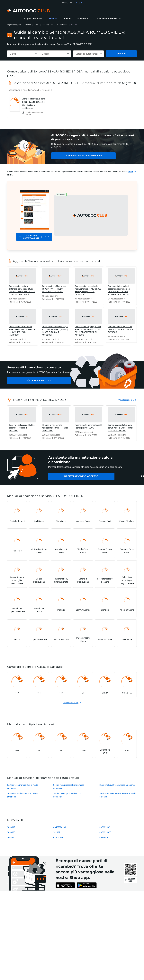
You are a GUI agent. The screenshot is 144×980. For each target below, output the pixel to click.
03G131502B (105, 832)
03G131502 (105, 827)
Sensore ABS (48, 25)
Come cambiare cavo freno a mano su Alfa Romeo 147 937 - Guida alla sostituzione (34, 103)
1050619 (11, 827)
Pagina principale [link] (14, 25)
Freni (37, 25)
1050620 (11, 832)
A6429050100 (60, 827)
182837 (57, 832)
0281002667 (59, 837)
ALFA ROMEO (62, 25)
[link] (33, 19)
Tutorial (28, 25)
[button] (84, 19)
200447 (11, 837)
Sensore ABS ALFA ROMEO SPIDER (74, 156)
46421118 (104, 837)
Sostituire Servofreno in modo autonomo (117, 785)
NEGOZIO (67, 3)
